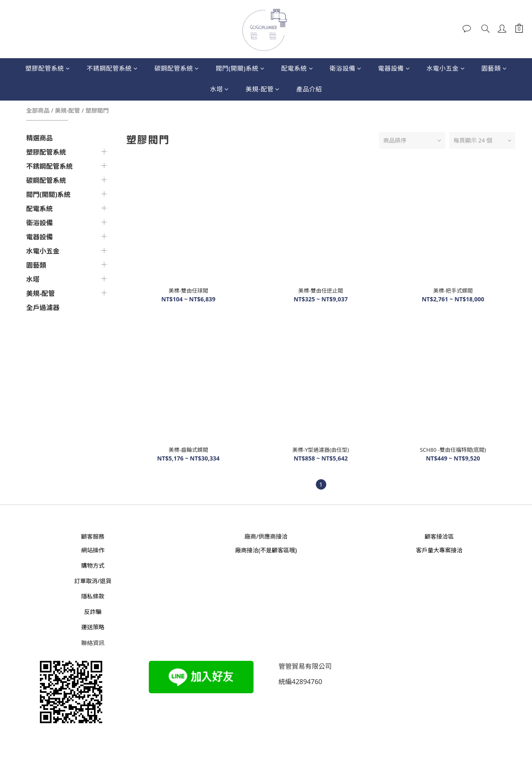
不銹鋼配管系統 (112, 68)
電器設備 (394, 68)
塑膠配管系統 (48, 68)
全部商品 (38, 110)
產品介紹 (309, 89)
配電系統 (297, 68)
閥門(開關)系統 (240, 68)
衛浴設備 (346, 68)
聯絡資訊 (93, 643)
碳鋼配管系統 (177, 68)
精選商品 (39, 138)
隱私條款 (93, 596)
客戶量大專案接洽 (439, 550)
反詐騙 (93, 612)
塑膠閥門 (97, 110)
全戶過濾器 (43, 308)
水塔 (219, 89)
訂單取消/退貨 (93, 581)
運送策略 (93, 627)
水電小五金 (446, 68)
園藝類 (494, 68)
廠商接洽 (247, 550)
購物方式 (93, 565)
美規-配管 (263, 89)
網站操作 (93, 550)
